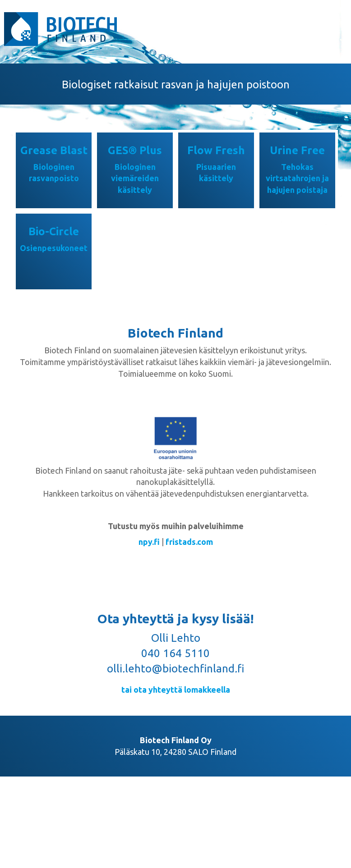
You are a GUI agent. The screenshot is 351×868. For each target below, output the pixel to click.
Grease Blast (54, 150)
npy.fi (149, 542)
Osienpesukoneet (54, 248)
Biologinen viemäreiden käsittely (135, 178)
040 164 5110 (175, 653)
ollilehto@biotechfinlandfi (175, 669)
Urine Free (297, 150)
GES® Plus (135, 150)
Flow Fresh (216, 150)
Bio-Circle (54, 231)
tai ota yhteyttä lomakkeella (176, 690)
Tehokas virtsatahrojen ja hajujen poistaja (297, 178)
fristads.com (189, 542)
